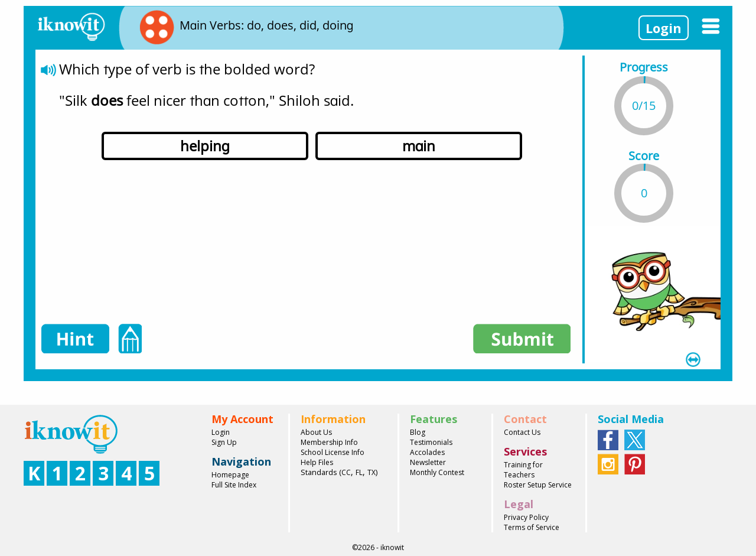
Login (664, 28)
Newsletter (428, 462)
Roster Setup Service (538, 485)
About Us (316, 432)
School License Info (333, 452)
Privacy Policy (526, 517)
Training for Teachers (523, 470)
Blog (418, 432)
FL (359, 472)
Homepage (230, 475)
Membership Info (329, 442)
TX (372, 472)
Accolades (427, 452)
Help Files (317, 462)
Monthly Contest (437, 472)
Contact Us (522, 432)
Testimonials (431, 442)
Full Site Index (234, 485)
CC (346, 472)
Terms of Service (532, 527)
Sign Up (224, 442)
